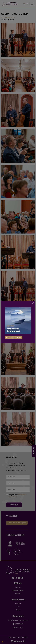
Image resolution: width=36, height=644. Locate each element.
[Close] (33, 301)
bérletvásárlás (14, 336)
